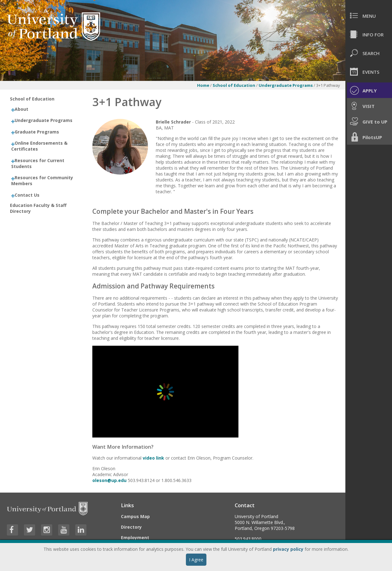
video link (153, 458)
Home (203, 85)
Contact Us (27, 195)
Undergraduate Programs (286, 85)
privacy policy (288, 549)
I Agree (196, 560)
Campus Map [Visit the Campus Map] (135, 516)
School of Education (234, 85)
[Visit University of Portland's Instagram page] (47, 530)
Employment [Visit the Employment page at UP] (135, 538)
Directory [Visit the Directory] (131, 527)
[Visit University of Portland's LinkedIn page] (81, 530)
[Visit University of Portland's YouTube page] (64, 530)
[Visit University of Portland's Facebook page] (12, 530)
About (21, 109)
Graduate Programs (37, 132)
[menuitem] (369, 16)
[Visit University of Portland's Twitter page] (30, 530)
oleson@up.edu (110, 480)
